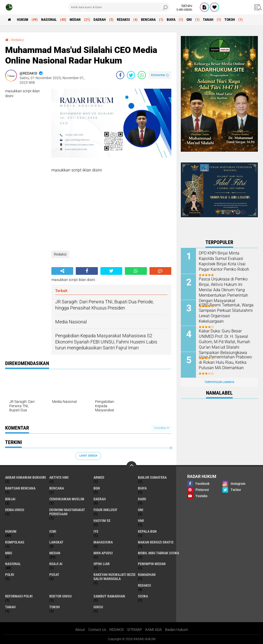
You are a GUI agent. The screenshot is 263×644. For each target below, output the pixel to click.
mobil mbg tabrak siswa (158, 553)
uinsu (98, 607)
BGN (97, 488)
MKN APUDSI (103, 553)
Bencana (148, 20)
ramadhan (147, 575)
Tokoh (230, 20)
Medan (75, 20)
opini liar (102, 564)
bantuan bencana (20, 488)
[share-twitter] (131, 75)
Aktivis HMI (59, 477)
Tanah (208, 20)
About (80, 630)
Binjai (10, 499)
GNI (189, 20)
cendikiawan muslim (67, 499)
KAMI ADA (154, 630)
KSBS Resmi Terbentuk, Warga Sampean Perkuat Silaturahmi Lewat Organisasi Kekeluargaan (226, 313)
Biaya (171, 20)
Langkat (56, 542)
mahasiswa (103, 542)
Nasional (49, 20)
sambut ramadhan (109, 596)
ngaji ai (56, 564)
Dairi (142, 499)
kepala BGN (147, 531)
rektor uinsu (60, 596)
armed (99, 477)
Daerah (100, 20)
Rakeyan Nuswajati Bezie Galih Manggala (115, 577)
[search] (119, 7)
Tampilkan (161, 428)
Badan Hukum (177, 630)
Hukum (23, 20)
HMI (141, 521)
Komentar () (160, 75)
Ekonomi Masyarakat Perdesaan (67, 512)
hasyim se (102, 521)
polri (10, 575)
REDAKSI (117, 630)
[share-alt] (62, 271)
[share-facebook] (120, 75)
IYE (96, 531)
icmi (53, 531)
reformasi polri (19, 596)
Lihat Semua (88, 456)
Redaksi (123, 20)
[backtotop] (131, 466)
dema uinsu (15, 510)
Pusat (54, 575)
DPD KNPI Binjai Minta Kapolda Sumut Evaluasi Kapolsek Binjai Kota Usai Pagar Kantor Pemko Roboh (224, 261)
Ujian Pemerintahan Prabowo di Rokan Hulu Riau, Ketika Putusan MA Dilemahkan (225, 362)
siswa (143, 596)
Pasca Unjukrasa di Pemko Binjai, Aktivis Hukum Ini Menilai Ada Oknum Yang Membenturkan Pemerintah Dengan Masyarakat (223, 290)
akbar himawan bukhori (26, 477)
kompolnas (15, 542)
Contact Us (97, 630)
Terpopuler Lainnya (219, 382)
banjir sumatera (152, 477)
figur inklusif (105, 510)
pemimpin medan (152, 564)
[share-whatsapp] (142, 75)
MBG (9, 553)
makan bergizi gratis (156, 542)
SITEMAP (135, 630)
